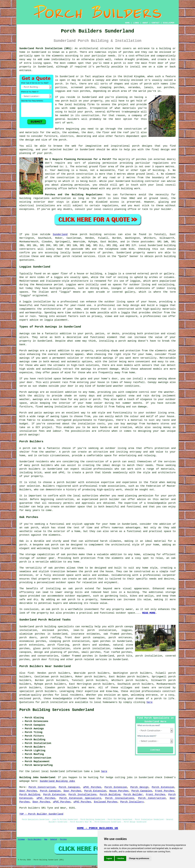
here (150, 702)
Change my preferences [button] (139, 858)
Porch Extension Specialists (80, 798)
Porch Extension (116, 787)
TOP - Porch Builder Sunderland (41, 814)
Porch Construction (42, 787)
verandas (134, 87)
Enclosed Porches (106, 802)
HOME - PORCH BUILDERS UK (97, 828)
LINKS (136, 23)
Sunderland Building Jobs (57, 781)
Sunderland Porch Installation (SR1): (46, 48)
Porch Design (139, 787)
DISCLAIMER (169, 23)
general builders (67, 119)
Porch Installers (132, 802)
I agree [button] (109, 858)
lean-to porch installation (95, 630)
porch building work (126, 189)
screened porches (83, 87)
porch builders (42, 465)
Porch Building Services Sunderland (57, 710)
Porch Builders (35, 839)
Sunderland (60, 234)
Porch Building (30, 795)
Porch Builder (133, 795)
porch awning (127, 341)
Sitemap (21, 839)
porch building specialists (55, 627)
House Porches (119, 791)
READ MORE (149, 613)
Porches (63, 839)
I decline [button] (120, 858)
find (31, 673)
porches (128, 52)
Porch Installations (83, 795)
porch (63, 140)
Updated (54, 839)
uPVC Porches (92, 787)
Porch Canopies (69, 787)
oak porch (31, 528)
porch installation (54, 702)
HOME (127, 23)
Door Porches (28, 791)
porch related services (91, 659)
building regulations (34, 198)
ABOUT (145, 23)
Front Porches (165, 791)
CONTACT (156, 23)
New (46, 839)
